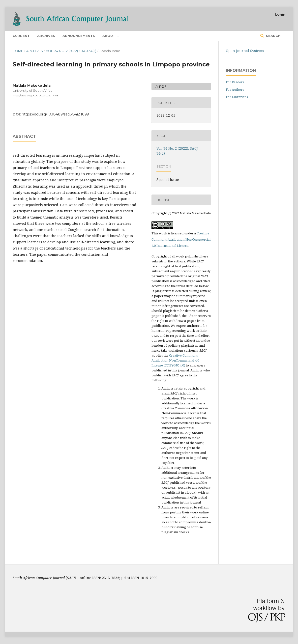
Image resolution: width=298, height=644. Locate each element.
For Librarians (237, 97)
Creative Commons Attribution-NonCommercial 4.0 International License (181, 239)
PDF (162, 86)
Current (21, 36)
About (109, 36)
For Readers (235, 82)
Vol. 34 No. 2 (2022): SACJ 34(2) (71, 51)
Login (280, 14)
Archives (46, 36)
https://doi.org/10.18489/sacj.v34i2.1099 (55, 114)
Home (18, 51)
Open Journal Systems (245, 51)
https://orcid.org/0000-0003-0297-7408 (35, 96)
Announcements (79, 36)
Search (273, 36)
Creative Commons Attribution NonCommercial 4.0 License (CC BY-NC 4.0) (175, 360)
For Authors (235, 89)
